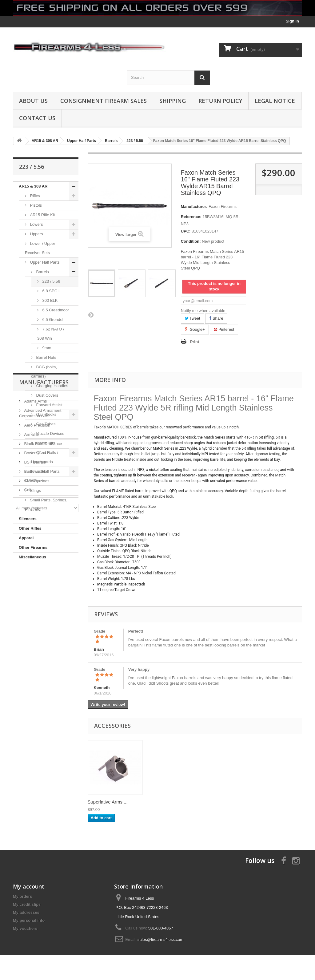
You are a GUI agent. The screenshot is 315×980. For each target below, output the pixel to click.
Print (195, 342)
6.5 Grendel (52, 320)
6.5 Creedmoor (55, 310)
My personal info (29, 920)
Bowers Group (36, 649)
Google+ (195, 329)
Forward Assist (49, 405)
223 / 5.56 (51, 281)
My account (29, 886)
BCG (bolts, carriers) (44, 372)
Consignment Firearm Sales (104, 101)
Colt (27, 686)
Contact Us (37, 118)
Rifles (34, 196)
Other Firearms (33, 547)
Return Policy (220, 101)
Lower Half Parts (44, 471)
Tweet (193, 318)
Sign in (292, 21)
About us (33, 101)
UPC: (186, 231)
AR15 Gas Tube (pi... (109, 802)
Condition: (191, 241)
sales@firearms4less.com (160, 940)
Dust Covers (47, 395)
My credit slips (27, 904)
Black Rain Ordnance (42, 640)
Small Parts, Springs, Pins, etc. (46, 505)
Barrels (42, 272)
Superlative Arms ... (169, 802)
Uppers (36, 234)
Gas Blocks (46, 414)
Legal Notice (275, 101)
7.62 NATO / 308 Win (51, 334)
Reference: (191, 217)
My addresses (26, 912)
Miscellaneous (32, 557)
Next (91, 315)
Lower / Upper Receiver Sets (40, 248)
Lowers (36, 224)
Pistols (35, 205)
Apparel (26, 538)
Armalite (31, 630)
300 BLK (50, 300)
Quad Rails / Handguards (45, 457)
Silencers (28, 519)
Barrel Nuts (46, 357)
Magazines (39, 481)
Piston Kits (45, 443)
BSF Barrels (34, 658)
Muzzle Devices (50, 433)
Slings (35, 490)
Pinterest (224, 329)
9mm (46, 348)
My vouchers (25, 928)
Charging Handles (52, 386)
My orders (22, 896)
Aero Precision (37, 621)
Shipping (173, 101)
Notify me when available (203, 311)
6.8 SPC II (51, 291)
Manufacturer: (194, 207)
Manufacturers (44, 581)
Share (216, 318)
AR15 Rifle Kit (42, 215)
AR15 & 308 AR (33, 186)
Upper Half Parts (44, 262)
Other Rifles (30, 528)
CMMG (30, 676)
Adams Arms (35, 597)
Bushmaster (34, 667)
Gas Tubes (45, 424)
